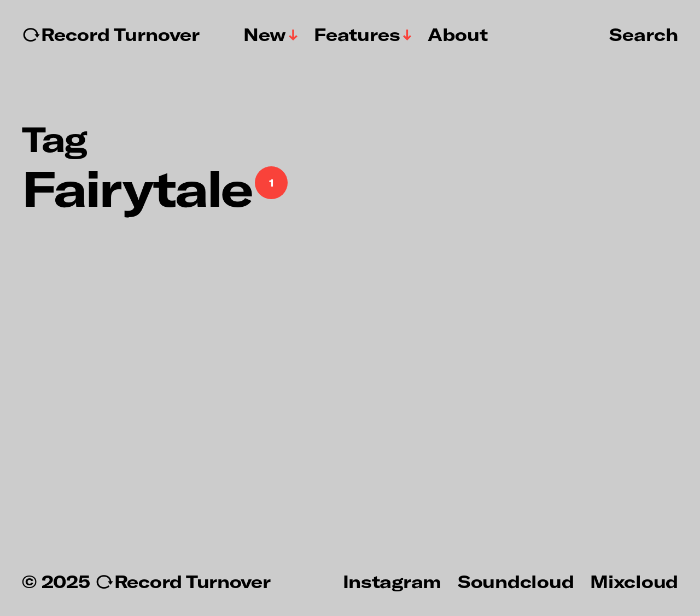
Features (357, 34)
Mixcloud (634, 581)
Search (644, 34)
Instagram (392, 581)
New (265, 34)
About (458, 34)
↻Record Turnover (111, 34)
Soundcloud (516, 581)
